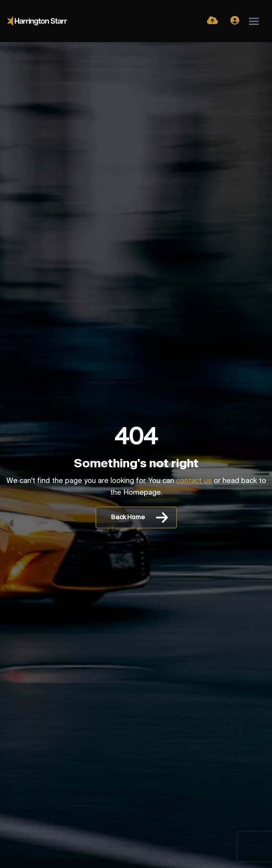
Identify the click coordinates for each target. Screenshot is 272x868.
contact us (194, 481)
